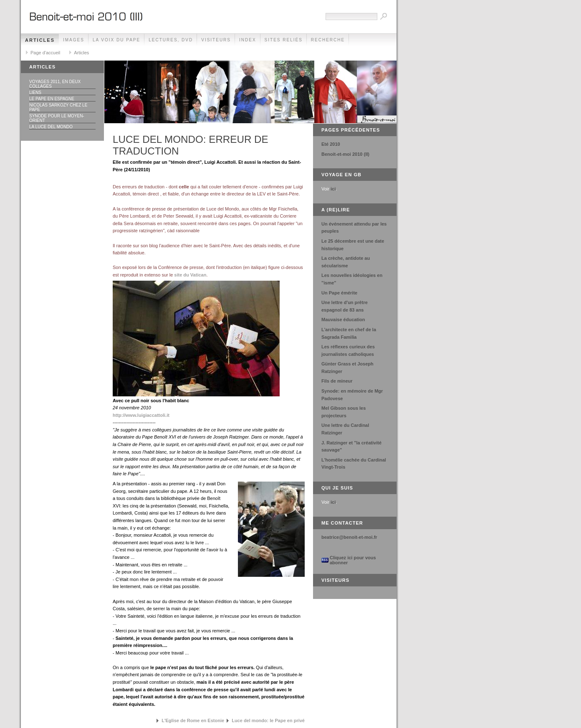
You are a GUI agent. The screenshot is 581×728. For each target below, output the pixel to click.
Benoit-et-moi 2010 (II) (345, 154)
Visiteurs (216, 40)
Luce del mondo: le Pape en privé (268, 720)
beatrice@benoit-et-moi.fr (349, 537)
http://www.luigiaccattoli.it (141, 415)
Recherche (328, 40)
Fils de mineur (337, 381)
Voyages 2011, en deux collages (55, 84)
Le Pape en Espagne (52, 99)
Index (248, 40)
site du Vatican (190, 275)
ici (333, 189)
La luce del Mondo (51, 127)
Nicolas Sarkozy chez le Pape (58, 107)
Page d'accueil (45, 53)
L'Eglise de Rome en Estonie (193, 720)
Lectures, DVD (171, 40)
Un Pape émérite (339, 293)
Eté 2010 (331, 144)
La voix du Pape (116, 40)
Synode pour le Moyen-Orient (57, 118)
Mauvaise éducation (343, 320)
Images (74, 40)
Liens (35, 93)
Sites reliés (284, 40)
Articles (40, 40)
